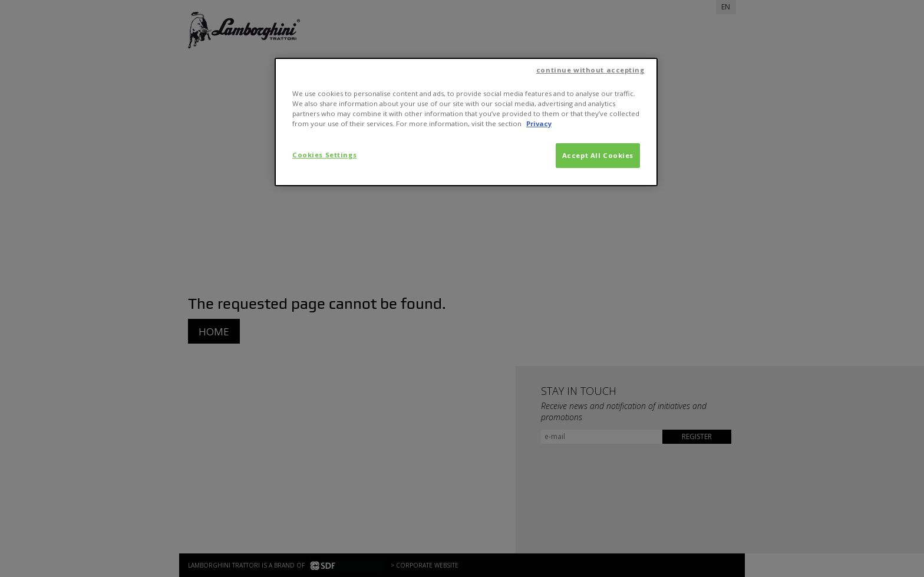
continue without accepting (590, 70)
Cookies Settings (324, 155)
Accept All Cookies (598, 155)
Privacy (539, 123)
